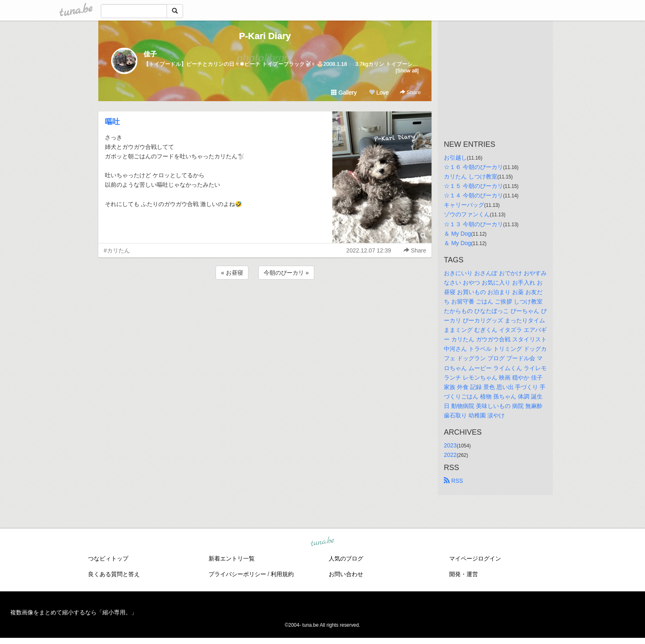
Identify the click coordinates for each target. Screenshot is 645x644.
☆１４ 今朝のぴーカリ (473, 195)
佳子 (150, 54)
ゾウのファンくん (467, 214)
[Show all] (407, 71)
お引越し (455, 158)
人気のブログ (346, 558)
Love (379, 93)
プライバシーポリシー (237, 574)
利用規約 (282, 574)
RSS (454, 481)
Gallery (344, 93)
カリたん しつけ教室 (471, 176)
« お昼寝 (232, 273)
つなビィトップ (108, 558)
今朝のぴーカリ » (286, 273)
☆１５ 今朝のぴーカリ (473, 186)
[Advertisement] (265, 303)
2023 (450, 445)
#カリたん (117, 250)
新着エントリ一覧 (232, 558)
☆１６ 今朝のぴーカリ (473, 167)
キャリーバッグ (464, 205)
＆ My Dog (457, 234)
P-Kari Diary (265, 36)
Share (410, 92)
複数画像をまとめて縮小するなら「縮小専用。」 (74, 612)
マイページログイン (475, 558)
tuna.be (322, 542)
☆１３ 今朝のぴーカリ (473, 224)
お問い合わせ (346, 574)
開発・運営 (464, 574)
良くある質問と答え (114, 574)
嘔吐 (112, 122)
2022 (450, 455)
